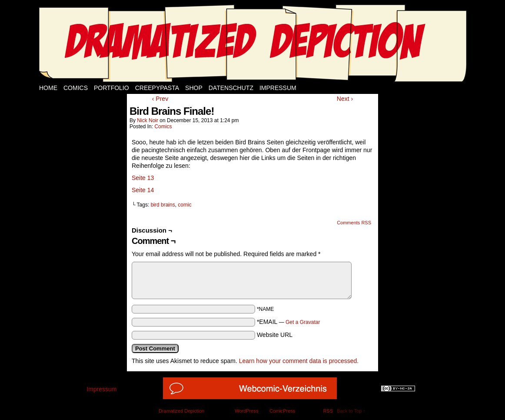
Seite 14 (143, 190)
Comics (76, 88)
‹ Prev (160, 99)
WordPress (246, 411)
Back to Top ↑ (351, 411)
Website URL (275, 335)
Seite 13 (143, 178)
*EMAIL (289, 322)
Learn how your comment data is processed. (299, 361)
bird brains (163, 205)
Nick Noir (148, 120)
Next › (345, 99)
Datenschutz (231, 88)
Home (48, 88)
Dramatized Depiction (181, 411)
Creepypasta (157, 88)
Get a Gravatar (303, 322)
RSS (328, 411)
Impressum (278, 88)
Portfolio (111, 88)
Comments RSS (354, 223)
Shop (194, 88)
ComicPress (282, 411)
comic (184, 205)
